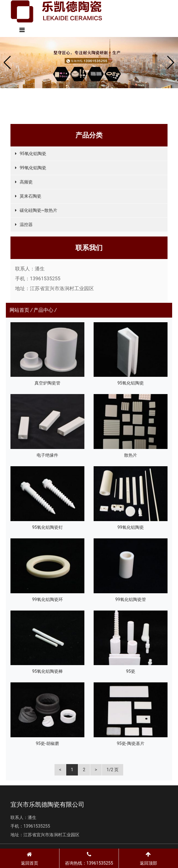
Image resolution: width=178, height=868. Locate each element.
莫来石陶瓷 (30, 196)
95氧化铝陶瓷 (33, 154)
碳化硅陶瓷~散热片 (38, 210)
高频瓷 (26, 182)
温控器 (26, 224)
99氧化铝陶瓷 (33, 168)
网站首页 (19, 310)
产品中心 (43, 310)
